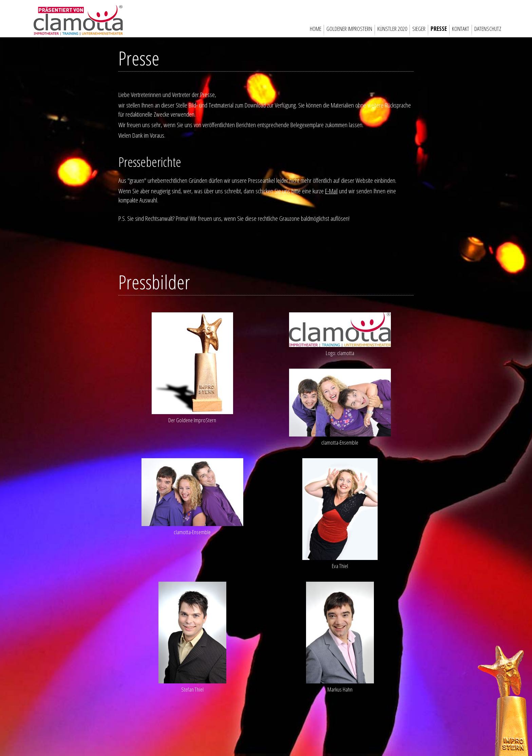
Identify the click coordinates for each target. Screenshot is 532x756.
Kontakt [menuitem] (461, 29)
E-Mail (331, 191)
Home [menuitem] (316, 29)
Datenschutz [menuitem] (488, 29)
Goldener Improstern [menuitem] (349, 29)
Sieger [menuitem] (419, 29)
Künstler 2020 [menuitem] (392, 29)
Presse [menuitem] (439, 29)
